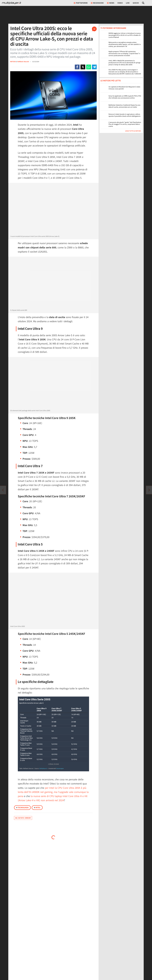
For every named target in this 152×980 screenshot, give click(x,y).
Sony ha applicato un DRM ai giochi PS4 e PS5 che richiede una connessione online (125, 97)
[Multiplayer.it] (12, 3)
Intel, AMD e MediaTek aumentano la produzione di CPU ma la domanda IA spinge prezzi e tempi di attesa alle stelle (124, 63)
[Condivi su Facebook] (77, 67)
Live (128, 3)
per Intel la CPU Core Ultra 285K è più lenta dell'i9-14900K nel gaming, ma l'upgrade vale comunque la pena (53, 792)
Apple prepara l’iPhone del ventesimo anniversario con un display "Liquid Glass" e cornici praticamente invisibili (124, 53)
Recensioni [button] (97, 3)
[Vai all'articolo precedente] (149, 490)
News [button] (111, 3)
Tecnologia (22, 808)
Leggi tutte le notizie (133, 131)
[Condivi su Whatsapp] (89, 67)
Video (120, 3)
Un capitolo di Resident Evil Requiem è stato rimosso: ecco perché (124, 88)
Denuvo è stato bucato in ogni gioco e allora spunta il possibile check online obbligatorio (125, 115)
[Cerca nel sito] (143, 3)
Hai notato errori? (23, 818)
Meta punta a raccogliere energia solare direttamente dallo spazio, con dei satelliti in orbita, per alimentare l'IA (125, 44)
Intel (37, 808)
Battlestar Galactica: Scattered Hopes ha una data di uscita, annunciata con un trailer (124, 106)
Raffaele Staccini (23, 62)
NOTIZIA (13, 62)
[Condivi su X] (83, 67)
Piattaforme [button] (81, 3)
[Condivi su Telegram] (94, 67)
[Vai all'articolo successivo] (3, 490)
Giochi (136, 3)
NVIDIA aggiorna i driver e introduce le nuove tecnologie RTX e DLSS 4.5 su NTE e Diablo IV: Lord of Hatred (125, 35)
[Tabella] (53, 734)
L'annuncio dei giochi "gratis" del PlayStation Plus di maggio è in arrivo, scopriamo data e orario (125, 124)
